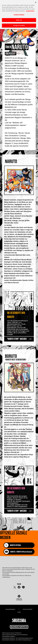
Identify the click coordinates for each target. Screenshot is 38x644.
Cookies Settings (19, 14)
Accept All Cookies (19, 25)
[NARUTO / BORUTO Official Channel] (19, 554)
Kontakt (19, 612)
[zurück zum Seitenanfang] (19, 598)
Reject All (19, 19)
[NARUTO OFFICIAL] (19, 545)
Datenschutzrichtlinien (28, 609)
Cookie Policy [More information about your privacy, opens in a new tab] (30, 10)
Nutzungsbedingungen (10, 609)
